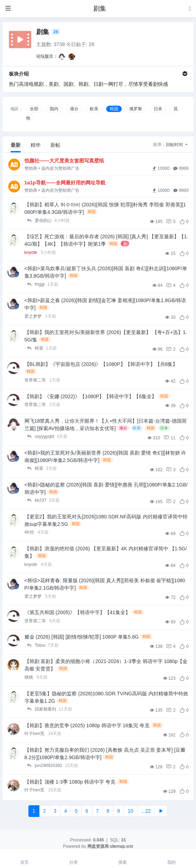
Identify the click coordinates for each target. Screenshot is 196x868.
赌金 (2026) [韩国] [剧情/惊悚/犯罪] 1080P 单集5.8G (82, 637)
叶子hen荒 (35, 734)
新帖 (55, 145)
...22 (146, 811)
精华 (36, 145)
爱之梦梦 (34, 316)
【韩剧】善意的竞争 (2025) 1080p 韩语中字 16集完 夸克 (87, 725)
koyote (32, 252)
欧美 (94, 109)
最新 (16, 145)
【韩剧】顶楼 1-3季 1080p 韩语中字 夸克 (70, 782)
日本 (158, 109)
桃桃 (29, 677)
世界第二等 (36, 380)
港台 (74, 109)
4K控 (30, 532)
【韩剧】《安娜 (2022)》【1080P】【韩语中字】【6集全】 (91, 396)
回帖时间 (175, 145)
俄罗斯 (136, 109)
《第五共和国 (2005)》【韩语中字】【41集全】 (77, 612)
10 (131, 811)
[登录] (190, 8)
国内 (54, 109)
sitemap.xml (121, 846)
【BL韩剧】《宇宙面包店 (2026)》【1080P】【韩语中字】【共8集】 (101, 364)
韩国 (114, 109)
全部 (34, 109)
